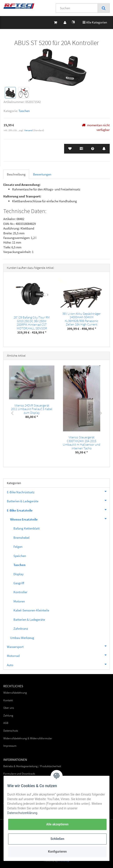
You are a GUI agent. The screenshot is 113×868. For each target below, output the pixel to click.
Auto (58, 664)
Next (101, 413)
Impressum (10, 746)
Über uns (9, 708)
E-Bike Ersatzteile (58, 510)
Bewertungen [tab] (42, 174)
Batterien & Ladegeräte (58, 501)
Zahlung (8, 715)
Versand (29, 130)
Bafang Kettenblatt (27, 528)
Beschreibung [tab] (16, 174)
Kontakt (8, 700)
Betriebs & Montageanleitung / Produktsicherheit (32, 766)
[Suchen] (77, 8)
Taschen (24, 111)
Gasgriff (19, 583)
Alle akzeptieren (57, 824)
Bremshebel (21, 538)
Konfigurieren (57, 852)
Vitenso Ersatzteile (60, 519)
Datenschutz (11, 731)
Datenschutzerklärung (22, 813)
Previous (12, 413)
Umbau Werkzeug (22, 638)
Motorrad (58, 655)
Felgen (18, 547)
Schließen (57, 839)
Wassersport (58, 646)
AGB (6, 723)
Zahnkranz (21, 628)
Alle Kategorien (95, 22)
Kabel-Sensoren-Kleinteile (31, 610)
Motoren (19, 601)
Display (19, 574)
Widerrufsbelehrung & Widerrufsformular (28, 738)
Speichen (20, 556)
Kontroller (20, 592)
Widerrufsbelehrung (15, 693)
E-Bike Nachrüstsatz (58, 492)
